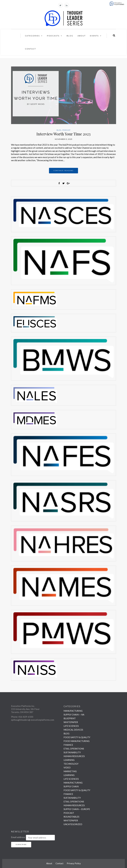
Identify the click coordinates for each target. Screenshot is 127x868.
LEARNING (69, 760)
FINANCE (68, 745)
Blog (70, 36)
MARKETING (70, 771)
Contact (30, 49)
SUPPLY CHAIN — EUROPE (77, 809)
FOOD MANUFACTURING (77, 741)
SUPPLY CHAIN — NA (74, 715)
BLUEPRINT (70, 718)
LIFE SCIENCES (71, 726)
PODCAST (66, 130)
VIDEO (67, 767)
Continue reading (63, 171)
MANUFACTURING (73, 711)
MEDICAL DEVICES (73, 730)
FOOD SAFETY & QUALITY (77, 737)
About (82, 36)
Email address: (18, 837)
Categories (32, 36)
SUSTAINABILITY (72, 752)
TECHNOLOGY (71, 764)
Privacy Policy (74, 863)
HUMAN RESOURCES (74, 756)
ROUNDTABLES (71, 817)
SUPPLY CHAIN (71, 786)
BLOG (59, 130)
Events (94, 36)
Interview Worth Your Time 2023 (63, 134)
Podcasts (53, 36)
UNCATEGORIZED (73, 824)
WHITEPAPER (71, 722)
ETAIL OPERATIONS (74, 749)
